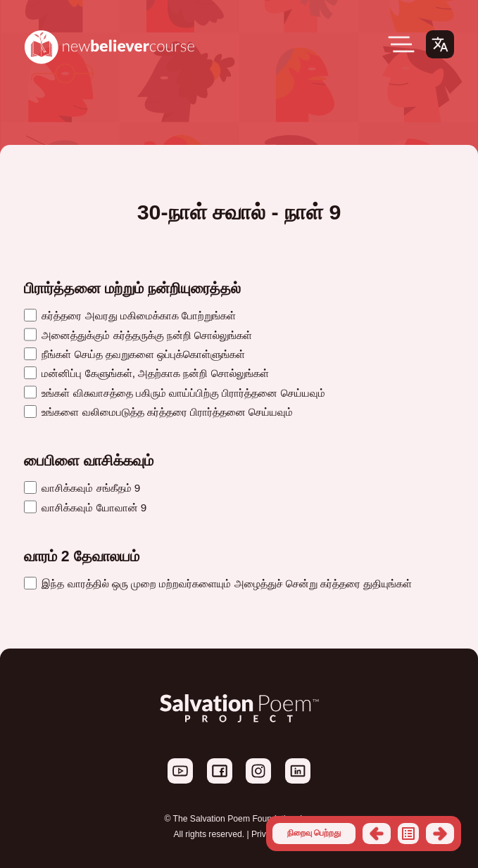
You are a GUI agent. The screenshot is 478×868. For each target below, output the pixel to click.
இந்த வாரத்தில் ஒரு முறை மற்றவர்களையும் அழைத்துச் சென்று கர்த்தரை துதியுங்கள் (218, 583)
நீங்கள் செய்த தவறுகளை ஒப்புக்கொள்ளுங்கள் (134, 354)
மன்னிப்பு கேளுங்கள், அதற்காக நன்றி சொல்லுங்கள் (146, 373)
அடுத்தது (440, 834)
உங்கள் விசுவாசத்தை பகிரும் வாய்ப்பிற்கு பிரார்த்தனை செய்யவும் (175, 393)
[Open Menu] (401, 44)
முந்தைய (377, 834)
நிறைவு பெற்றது (314, 833)
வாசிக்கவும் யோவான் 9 (85, 508)
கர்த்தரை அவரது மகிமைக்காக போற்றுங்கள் (130, 315)
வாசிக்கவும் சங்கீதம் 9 (82, 488)
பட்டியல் (408, 834)
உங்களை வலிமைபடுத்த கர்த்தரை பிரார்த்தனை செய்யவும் (158, 412)
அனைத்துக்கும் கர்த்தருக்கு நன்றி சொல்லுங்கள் (138, 335)
